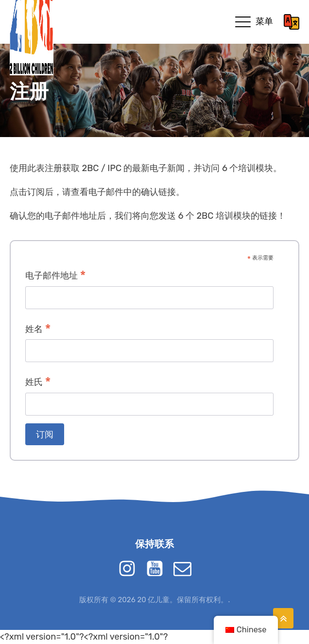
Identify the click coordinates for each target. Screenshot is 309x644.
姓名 (38, 330)
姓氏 (38, 383)
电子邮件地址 (56, 276)
